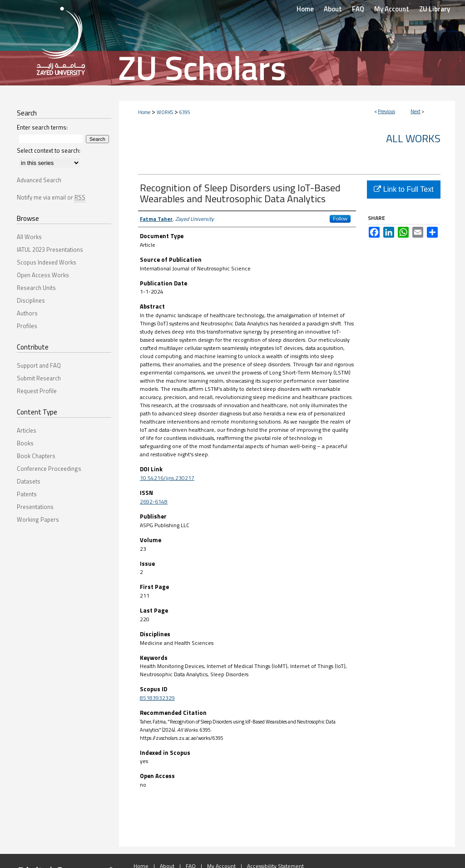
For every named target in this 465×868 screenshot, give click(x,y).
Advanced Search (39, 180)
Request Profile (37, 391)
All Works (413, 138)
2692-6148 (154, 501)
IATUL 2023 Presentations (50, 249)
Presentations (35, 507)
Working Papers (38, 519)
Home (144, 112)
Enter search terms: (42, 127)
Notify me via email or (51, 197)
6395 (185, 112)
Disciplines (31, 300)
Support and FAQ (39, 365)
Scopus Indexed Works (47, 262)
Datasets (29, 481)
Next (416, 111)
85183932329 (157, 698)
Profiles (27, 326)
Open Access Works (43, 275)
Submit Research (39, 378)
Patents (27, 494)
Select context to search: (49, 150)
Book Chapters (36, 456)
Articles (27, 430)
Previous (386, 111)
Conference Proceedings (49, 469)
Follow (340, 219)
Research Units (36, 288)
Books (25, 443)
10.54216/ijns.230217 (167, 478)
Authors (27, 313)
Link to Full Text (403, 189)
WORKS (165, 112)
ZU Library (435, 9)
